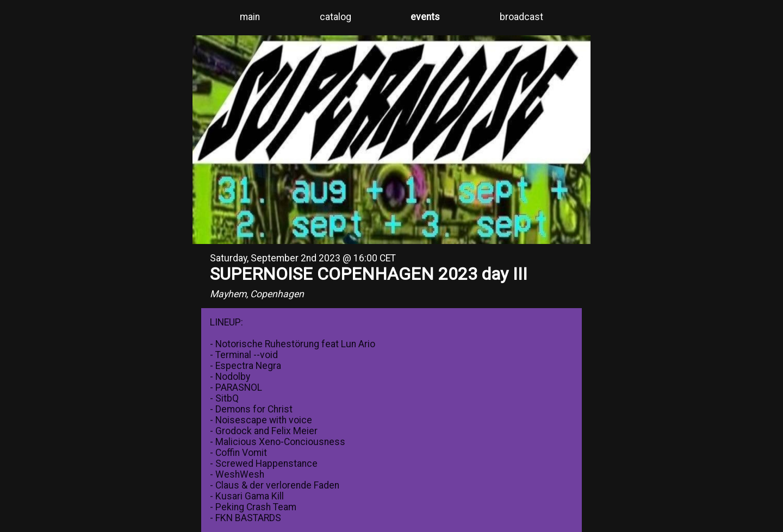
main (250, 17)
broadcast (521, 17)
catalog (335, 17)
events (425, 17)
